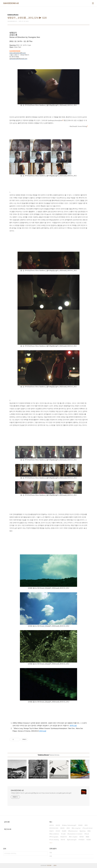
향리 (87, 825)
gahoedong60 (72, 840)
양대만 (82, 837)
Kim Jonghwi (74, 837)
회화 (69, 828)
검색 (46, 853)
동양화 (63, 828)
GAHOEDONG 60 (11, 3)
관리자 (55, 866)
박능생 (87, 834)
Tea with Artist (88, 828)
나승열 (64, 834)
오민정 (58, 825)
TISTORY (49, 866)
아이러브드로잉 (54, 828)
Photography (54, 837)
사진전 (58, 831)
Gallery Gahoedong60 (70, 825)
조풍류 (89, 840)
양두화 (63, 840)
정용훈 (81, 825)
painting (83, 831)
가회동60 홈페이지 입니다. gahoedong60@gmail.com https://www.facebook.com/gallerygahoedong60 (41, 793)
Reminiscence (73, 831)
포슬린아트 (64, 837)
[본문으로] (73, 726)
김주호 (52, 825)
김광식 (52, 831)
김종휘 (65, 831)
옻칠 (89, 831)
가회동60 (82, 840)
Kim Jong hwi (77, 828)
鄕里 (88, 837)
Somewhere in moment (75, 834)
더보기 (51, 843)
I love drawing (54, 840)
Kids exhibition (55, 834)
